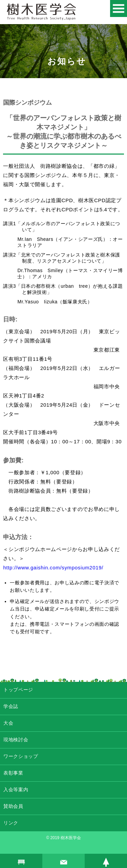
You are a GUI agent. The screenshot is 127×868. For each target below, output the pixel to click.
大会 (8, 723)
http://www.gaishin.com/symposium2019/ (53, 568)
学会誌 (11, 706)
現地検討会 (16, 740)
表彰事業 (13, 773)
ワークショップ (21, 756)
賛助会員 (13, 806)
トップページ (18, 690)
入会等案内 (16, 790)
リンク (11, 823)
